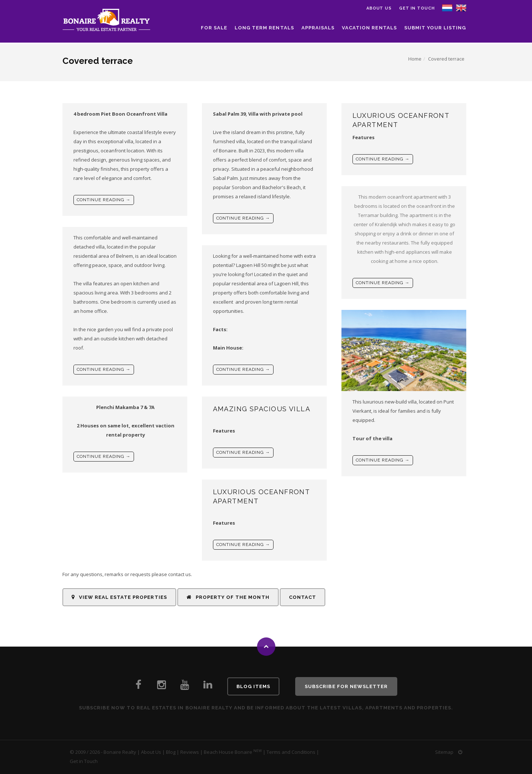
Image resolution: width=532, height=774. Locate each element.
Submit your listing (435, 28)
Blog (171, 752)
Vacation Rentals (369, 28)
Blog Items (253, 686)
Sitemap (444, 752)
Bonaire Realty (120, 752)
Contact (303, 597)
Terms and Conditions (291, 752)
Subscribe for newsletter (346, 686)
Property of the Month (228, 597)
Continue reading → (104, 200)
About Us (151, 752)
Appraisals (318, 28)
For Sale (214, 28)
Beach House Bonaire (228, 752)
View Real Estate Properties (119, 597)
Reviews (190, 752)
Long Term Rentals (264, 28)
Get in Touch (417, 8)
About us (379, 8)
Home (415, 59)
